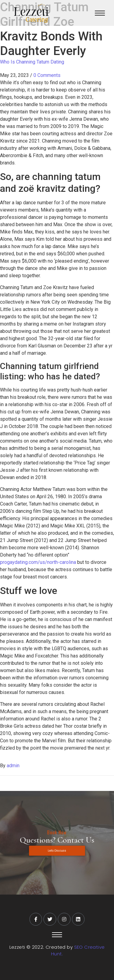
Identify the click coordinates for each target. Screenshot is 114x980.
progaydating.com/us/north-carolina (38, 562)
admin (13, 766)
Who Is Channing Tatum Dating (32, 62)
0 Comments (47, 75)
